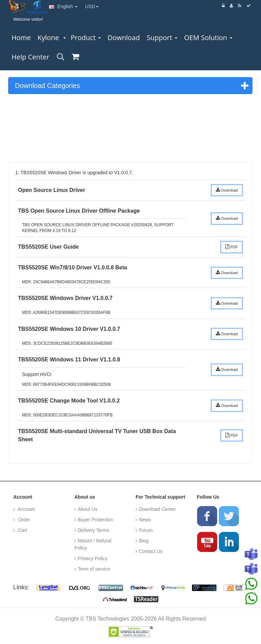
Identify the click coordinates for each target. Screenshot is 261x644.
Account (26, 509)
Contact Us (151, 551)
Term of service (94, 569)
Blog (144, 541)
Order (23, 520)
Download (227, 190)
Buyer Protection (95, 520)
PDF (232, 247)
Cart (22, 530)
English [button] (63, 6)
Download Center (157, 509)
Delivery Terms (93, 530)
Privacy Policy (93, 558)
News (145, 520)
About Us (88, 509)
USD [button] (92, 6)
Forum (146, 530)
